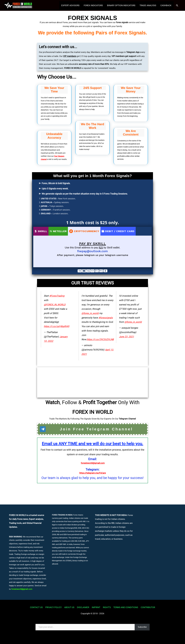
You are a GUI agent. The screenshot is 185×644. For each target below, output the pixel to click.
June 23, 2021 (127, 336)
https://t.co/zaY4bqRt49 (57, 326)
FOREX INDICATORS (93, 6)
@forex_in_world (90, 313)
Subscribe (142, 627)
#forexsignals (106, 317)
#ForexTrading (57, 296)
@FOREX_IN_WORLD (55, 304)
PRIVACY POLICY (53, 607)
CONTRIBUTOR (148, 607)
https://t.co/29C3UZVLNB (100, 339)
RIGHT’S (107, 607)
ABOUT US (69, 607)
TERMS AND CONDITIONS (126, 607)
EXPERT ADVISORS (70, 6)
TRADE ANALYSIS (148, 6)
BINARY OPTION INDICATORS (121, 6)
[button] (177, 6)
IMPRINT (96, 607)
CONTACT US (36, 607)
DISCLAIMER (83, 607)
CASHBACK (166, 6)
